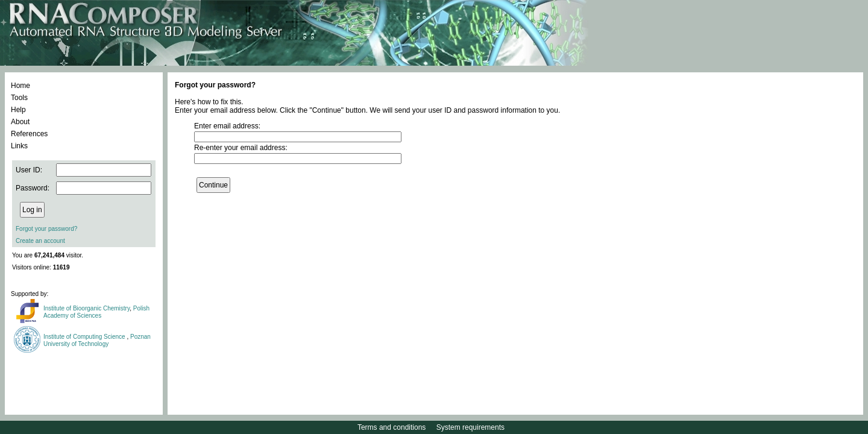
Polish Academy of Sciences (96, 312)
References (29, 134)
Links (19, 146)
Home (20, 86)
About (20, 122)
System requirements (470, 427)
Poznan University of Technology (97, 340)
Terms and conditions (392, 427)
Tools (19, 98)
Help (18, 110)
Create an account (40, 241)
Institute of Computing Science (85, 337)
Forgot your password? (46, 229)
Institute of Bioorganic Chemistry (86, 308)
